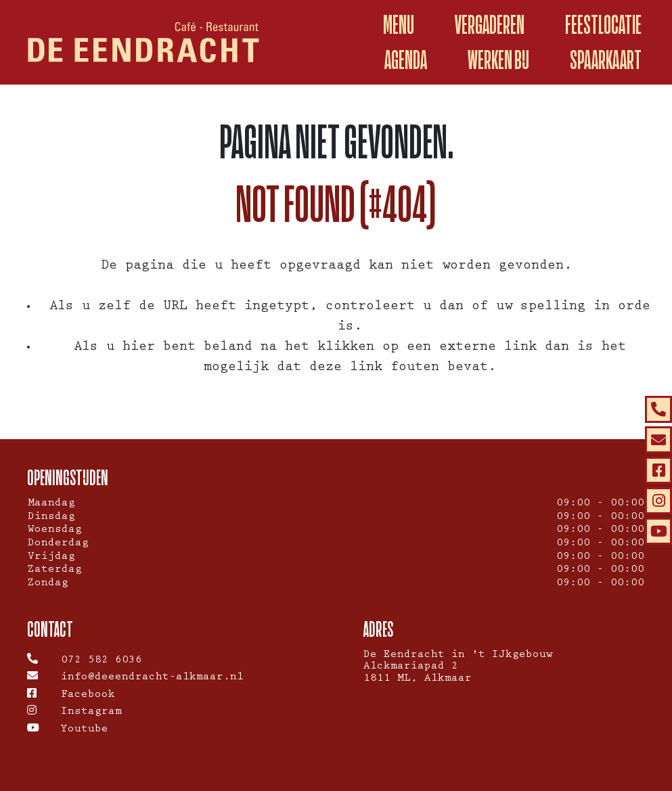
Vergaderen (490, 25)
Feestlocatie (603, 25)
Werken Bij (498, 60)
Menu (399, 25)
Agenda (406, 60)
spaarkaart (606, 60)
